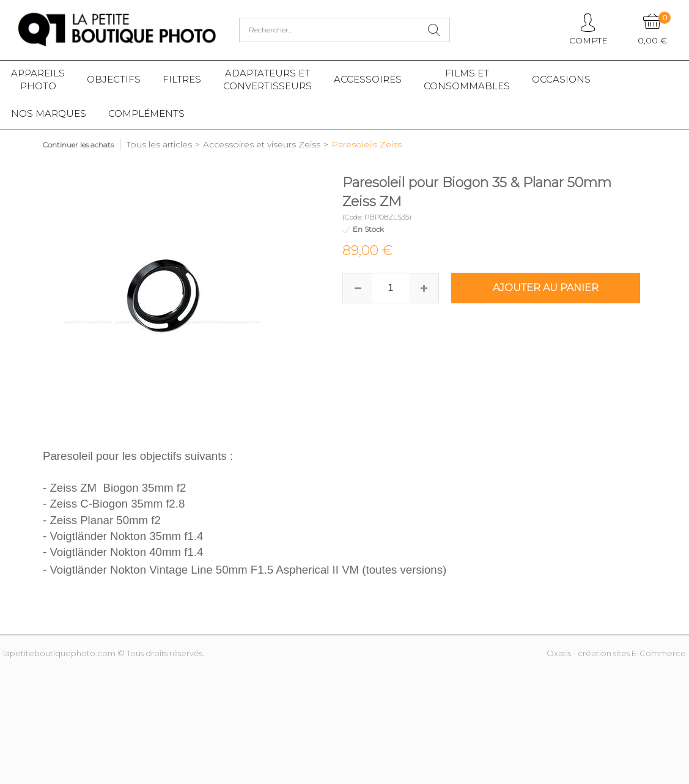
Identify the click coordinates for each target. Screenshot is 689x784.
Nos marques (49, 113)
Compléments (146, 113)
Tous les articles (159, 144)
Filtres (182, 79)
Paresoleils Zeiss (367, 144)
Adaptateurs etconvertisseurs (267, 80)
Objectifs (114, 79)
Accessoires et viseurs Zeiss (262, 144)
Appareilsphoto (38, 80)
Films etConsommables (467, 80)
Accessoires (368, 79)
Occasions (561, 79)
